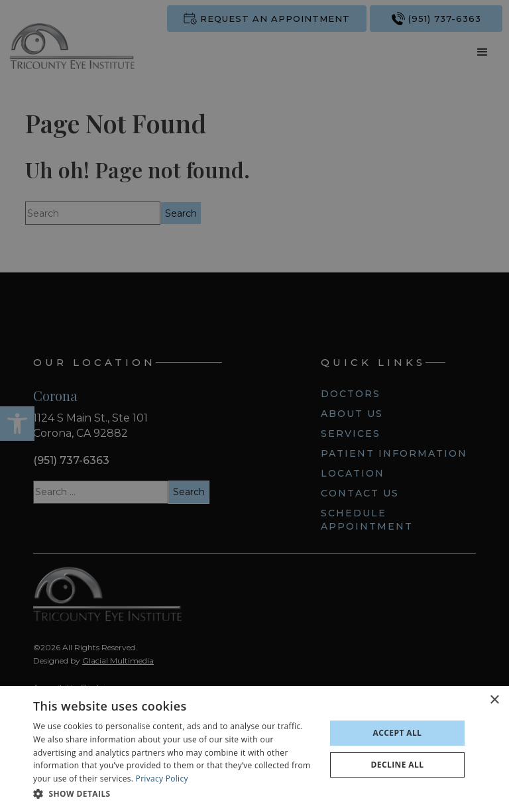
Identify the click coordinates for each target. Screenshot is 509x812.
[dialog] (254, 749)
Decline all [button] (398, 765)
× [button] (494, 700)
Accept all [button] (398, 733)
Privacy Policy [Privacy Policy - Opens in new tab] (162, 779)
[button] (175, 794)
